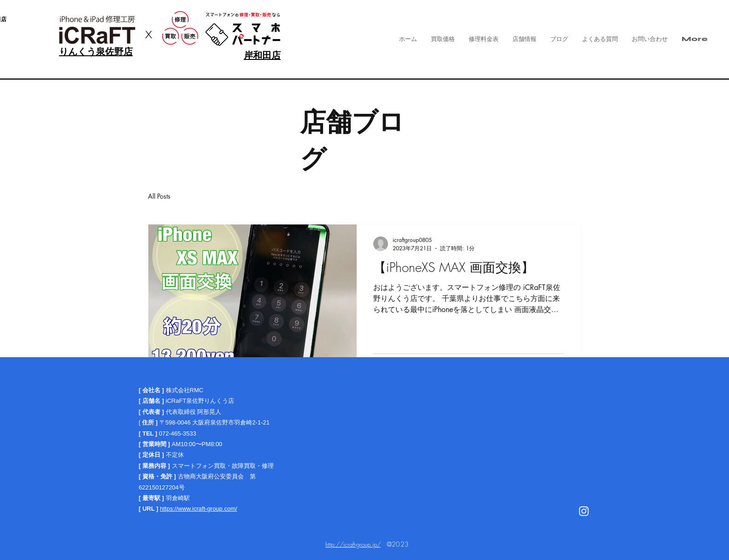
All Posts (159, 196)
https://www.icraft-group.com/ (199, 509)
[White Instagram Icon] (584, 511)
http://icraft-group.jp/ (353, 544)
